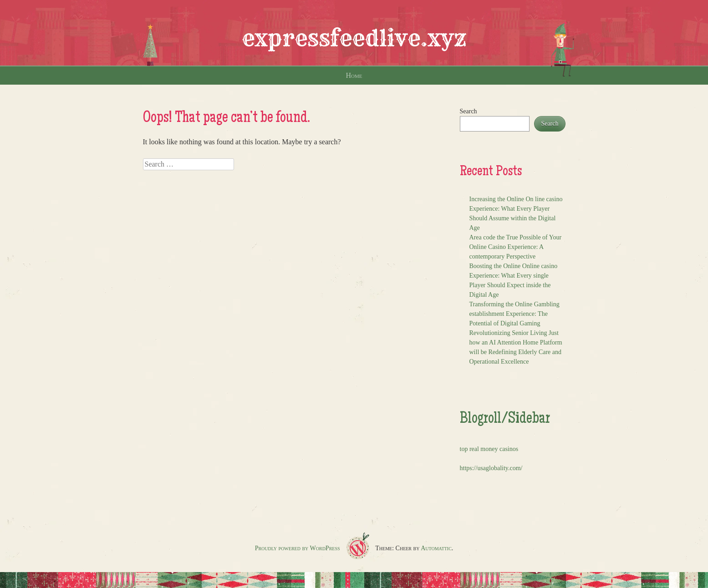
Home (354, 75)
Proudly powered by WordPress (298, 548)
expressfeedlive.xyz (354, 38)
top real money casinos (489, 449)
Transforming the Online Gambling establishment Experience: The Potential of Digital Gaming (514, 314)
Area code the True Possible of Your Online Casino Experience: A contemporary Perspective (516, 247)
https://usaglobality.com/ (491, 468)
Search (469, 111)
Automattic (436, 548)
